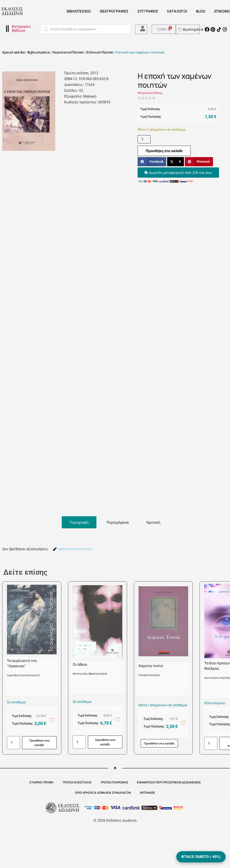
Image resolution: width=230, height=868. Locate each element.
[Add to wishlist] (52, 720)
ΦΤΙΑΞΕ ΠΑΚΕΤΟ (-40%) (201, 857)
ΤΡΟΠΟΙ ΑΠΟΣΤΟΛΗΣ (77, 782)
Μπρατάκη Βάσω (150, 93)
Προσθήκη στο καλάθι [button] (39, 743)
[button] (152, 162)
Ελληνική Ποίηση (100, 52)
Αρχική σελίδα (14, 52)
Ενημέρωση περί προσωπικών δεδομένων (169, 782)
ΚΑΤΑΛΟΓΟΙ (177, 11)
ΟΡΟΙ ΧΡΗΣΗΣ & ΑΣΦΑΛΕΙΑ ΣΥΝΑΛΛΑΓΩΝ (103, 793)
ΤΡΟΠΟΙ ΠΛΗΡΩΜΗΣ (114, 782)
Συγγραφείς (148, 11)
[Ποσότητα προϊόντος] (144, 139)
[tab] (79, 522)
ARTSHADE (147, 793)
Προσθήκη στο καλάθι (164, 151)
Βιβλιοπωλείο (79, 11)
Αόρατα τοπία (151, 666)
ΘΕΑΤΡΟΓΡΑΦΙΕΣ (114, 11)
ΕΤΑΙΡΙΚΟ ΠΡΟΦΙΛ (42, 782)
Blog (201, 11)
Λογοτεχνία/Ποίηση (68, 52)
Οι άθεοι (80, 664)
